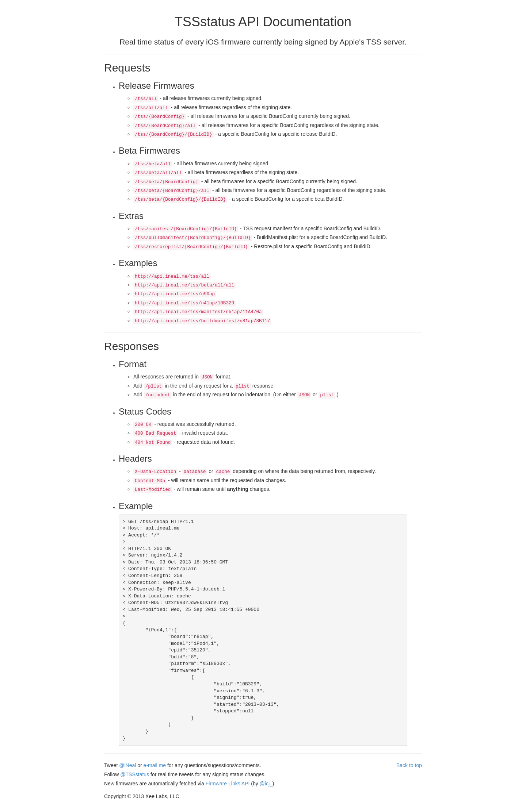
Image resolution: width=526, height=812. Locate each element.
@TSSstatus (135, 774)
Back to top (409, 765)
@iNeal (127, 765)
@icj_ (266, 784)
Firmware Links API (228, 784)
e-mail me (155, 765)
